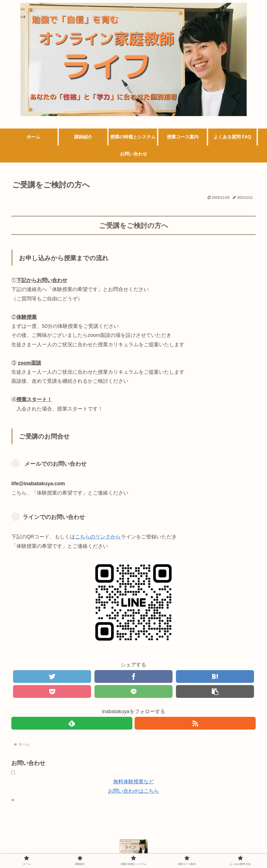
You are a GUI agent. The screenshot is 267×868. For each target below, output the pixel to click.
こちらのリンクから (98, 537)
